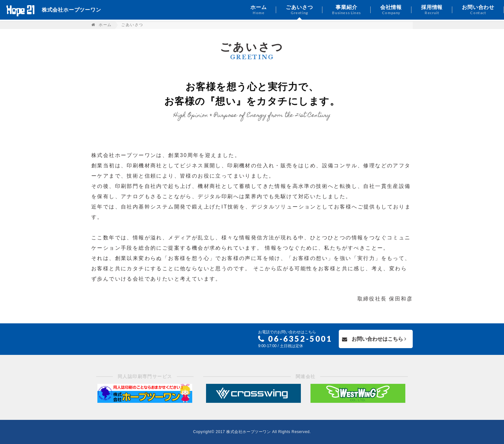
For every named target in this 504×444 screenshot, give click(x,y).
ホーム (105, 25)
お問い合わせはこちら (374, 339)
